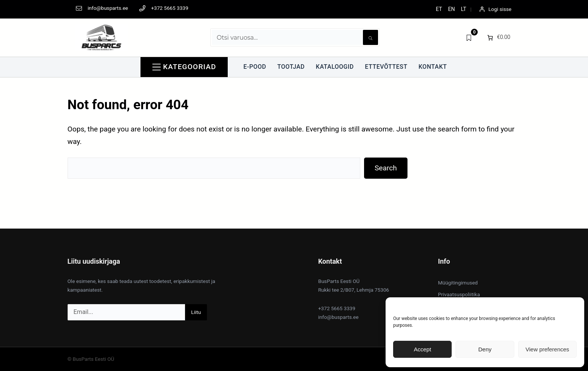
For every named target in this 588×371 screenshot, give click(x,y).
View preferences (548, 349)
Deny (485, 349)
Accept (423, 349)
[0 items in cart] (498, 37)
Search (386, 168)
